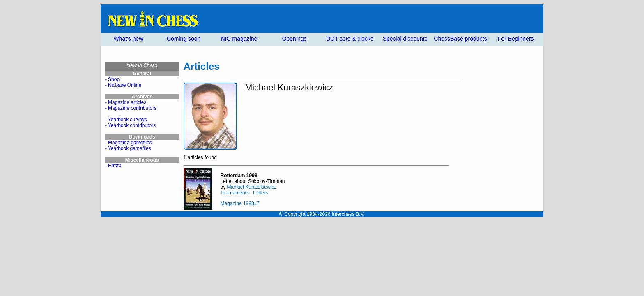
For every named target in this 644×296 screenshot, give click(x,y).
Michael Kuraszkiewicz (252, 187)
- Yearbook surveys (126, 120)
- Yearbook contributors (130, 125)
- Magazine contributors (131, 108)
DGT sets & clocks (350, 39)
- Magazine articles (126, 102)
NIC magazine (239, 39)
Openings (294, 39)
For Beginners (516, 39)
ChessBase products (460, 39)
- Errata (113, 166)
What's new (128, 39)
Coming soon (184, 39)
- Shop (112, 79)
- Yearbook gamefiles (128, 148)
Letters (261, 193)
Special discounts (405, 39)
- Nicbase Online (123, 85)
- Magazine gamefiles (129, 143)
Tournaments (235, 193)
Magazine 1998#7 (240, 203)
